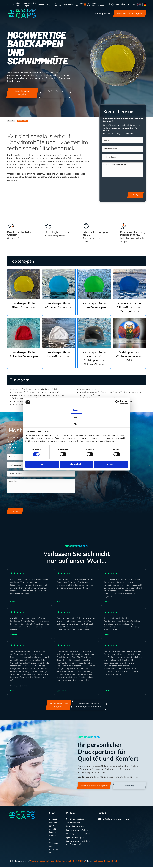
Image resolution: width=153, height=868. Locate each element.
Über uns (18, 4)
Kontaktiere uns (79, 4)
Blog (48, 4)
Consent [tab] (77, 410)
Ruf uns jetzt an (56, 91)
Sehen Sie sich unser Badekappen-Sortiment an (89, 706)
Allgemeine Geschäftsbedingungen (42, 862)
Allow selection (76, 464)
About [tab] (76, 424)
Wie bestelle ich (57, 4)
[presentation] (123, 184)
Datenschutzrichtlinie (64, 862)
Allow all (111, 464)
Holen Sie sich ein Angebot (130, 13)
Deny (42, 464)
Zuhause (10, 4)
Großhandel (68, 4)
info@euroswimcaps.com (121, 4)
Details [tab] (76, 417)
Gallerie (41, 4)
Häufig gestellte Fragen (30, 4)
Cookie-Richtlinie (79, 862)
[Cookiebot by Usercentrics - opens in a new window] (117, 402)
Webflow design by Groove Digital (105, 862)
